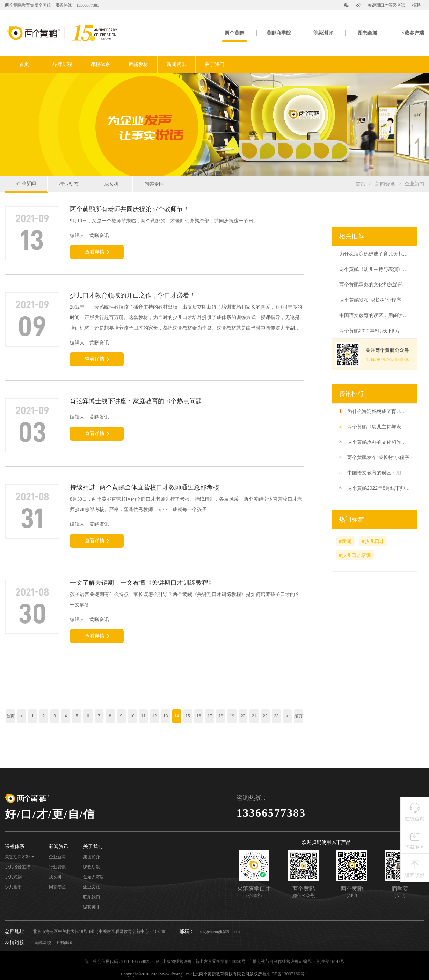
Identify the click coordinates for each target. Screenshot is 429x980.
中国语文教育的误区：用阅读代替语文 (374, 315)
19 (232, 716)
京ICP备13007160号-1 (287, 974)
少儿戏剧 (13, 877)
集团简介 (92, 857)
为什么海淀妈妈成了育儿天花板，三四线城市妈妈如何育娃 (374, 254)
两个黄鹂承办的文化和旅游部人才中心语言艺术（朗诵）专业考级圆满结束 (374, 285)
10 (132, 716)
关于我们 (214, 64)
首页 (24, 64)
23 (276, 716)
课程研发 (92, 867)
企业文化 (92, 887)
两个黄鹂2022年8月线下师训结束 (374, 331)
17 (210, 716)
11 (143, 716)
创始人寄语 (94, 877)
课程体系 (100, 64)
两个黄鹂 (234, 33)
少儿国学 (13, 887)
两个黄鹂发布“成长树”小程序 (370, 300)
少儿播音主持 (17, 867)
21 (254, 716)
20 (243, 716)
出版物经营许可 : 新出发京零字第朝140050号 (204, 961)
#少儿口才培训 (355, 555)
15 (187, 716)
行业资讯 (57, 867)
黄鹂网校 (43, 943)
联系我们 (92, 897)
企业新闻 (26, 183)
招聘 (416, 5)
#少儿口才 (373, 541)
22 (265, 716)
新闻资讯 (176, 64)
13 (165, 716)
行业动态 (69, 184)
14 (177, 716)
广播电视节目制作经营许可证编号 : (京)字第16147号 (296, 961)
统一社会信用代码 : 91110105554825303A (122, 961)
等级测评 (323, 33)
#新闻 (345, 541)
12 (154, 716)
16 (199, 716)
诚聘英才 (92, 907)
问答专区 (154, 184)
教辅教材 (138, 64)
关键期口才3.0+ (20, 857)
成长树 (111, 184)
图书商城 (368, 33)
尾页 (298, 716)
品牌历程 (62, 64)
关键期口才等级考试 (386, 5)
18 (221, 716)
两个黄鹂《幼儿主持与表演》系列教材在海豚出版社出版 (374, 269)
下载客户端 (412, 33)
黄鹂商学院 (279, 33)
